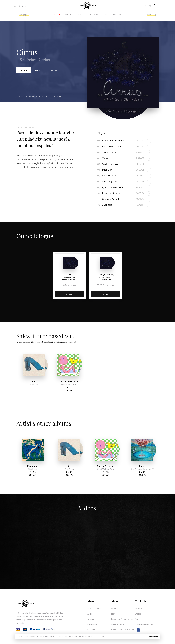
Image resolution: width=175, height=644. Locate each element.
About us (117, 15)
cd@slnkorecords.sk (144, 624)
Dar (136, 619)
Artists (81, 15)
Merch (106, 15)
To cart (24, 70)
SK (145, 6)
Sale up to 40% (94, 609)
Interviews (94, 15)
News (114, 614)
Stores (138, 614)
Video (38, 70)
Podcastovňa (127, 619)
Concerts (69, 15)
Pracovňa (115, 619)
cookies (33, 636)
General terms (118, 624)
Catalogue (92, 624)
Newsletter (140, 609)
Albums (57, 15)
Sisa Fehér (52, 70)
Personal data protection (122, 630)
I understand (153, 636)
